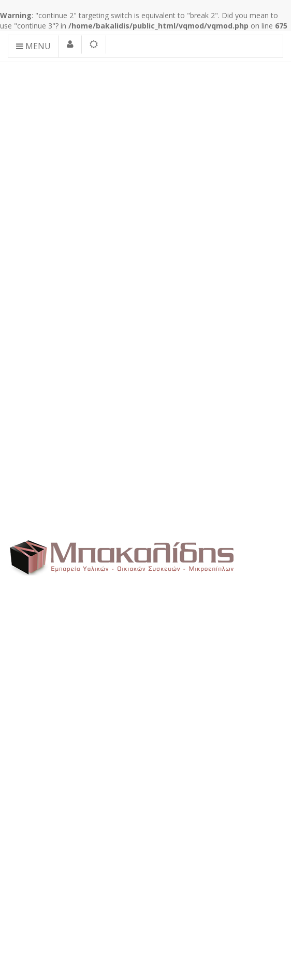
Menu (33, 46)
